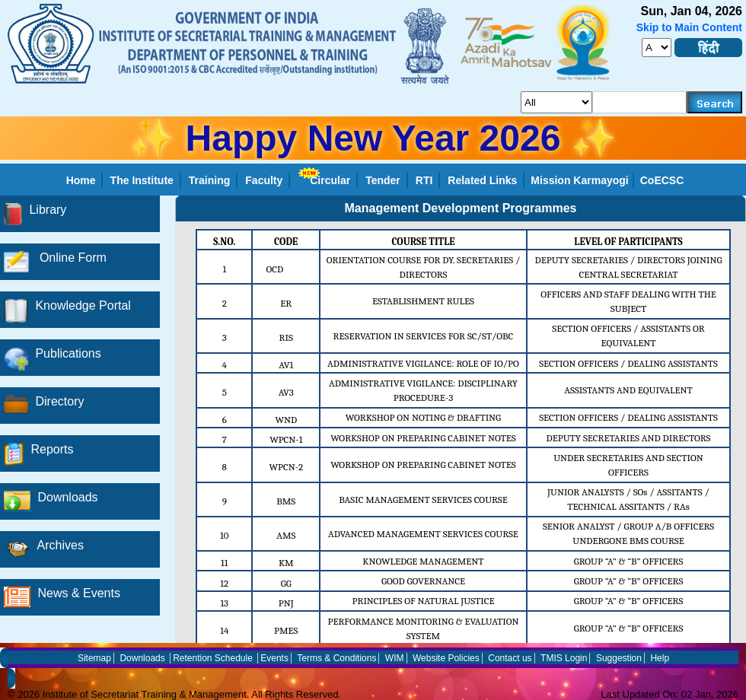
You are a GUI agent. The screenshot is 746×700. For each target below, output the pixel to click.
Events (274, 658)
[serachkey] (640, 102)
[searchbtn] (715, 102)
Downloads (142, 658)
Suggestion (619, 658)
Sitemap (94, 658)
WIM (395, 658)
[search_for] (556, 102)
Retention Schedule (213, 658)
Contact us (510, 658)
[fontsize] (657, 48)
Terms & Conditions (336, 658)
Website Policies (446, 658)
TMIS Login (564, 658)
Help (660, 658)
